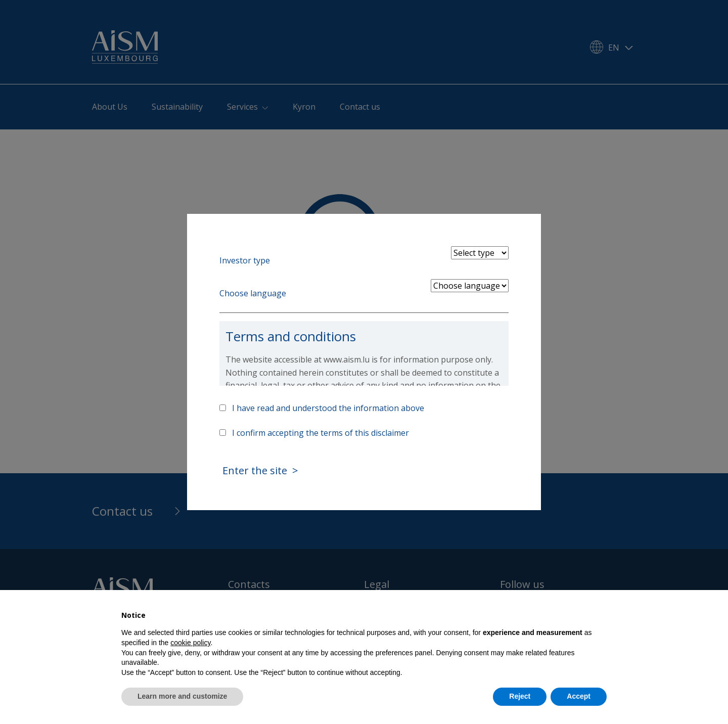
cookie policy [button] (190, 643)
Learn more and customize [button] (182, 696)
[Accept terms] (223, 433)
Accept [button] (579, 696)
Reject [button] (520, 696)
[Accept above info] (223, 408)
